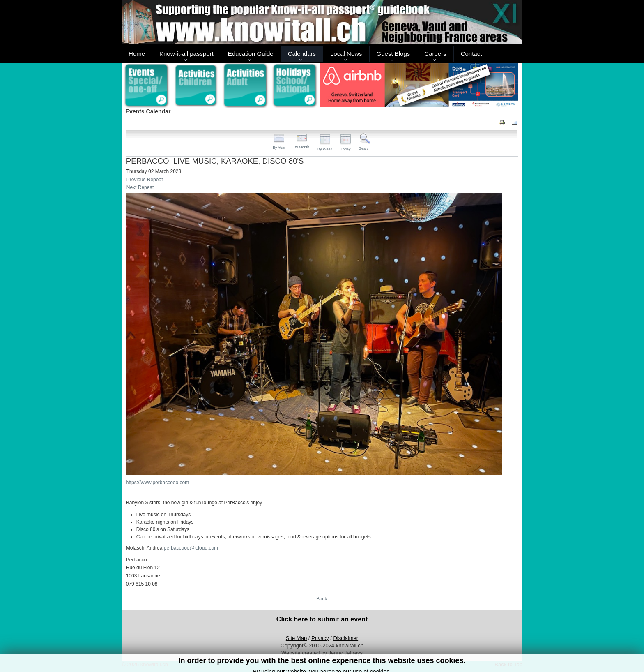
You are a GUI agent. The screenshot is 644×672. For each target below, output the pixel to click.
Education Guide (251, 54)
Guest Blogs (393, 54)
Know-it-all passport (186, 54)
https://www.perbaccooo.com (158, 483)
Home (137, 54)
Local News (346, 54)
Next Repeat (140, 187)
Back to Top (508, 664)
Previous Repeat (145, 180)
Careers (435, 54)
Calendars (302, 54)
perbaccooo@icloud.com (191, 548)
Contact (471, 54)
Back (322, 599)
